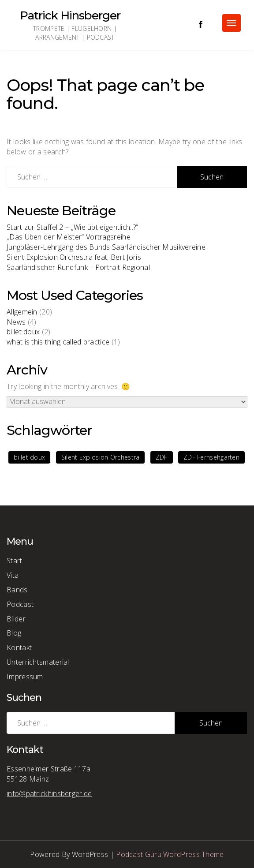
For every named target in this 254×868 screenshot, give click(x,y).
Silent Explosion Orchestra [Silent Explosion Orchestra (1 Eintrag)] (101, 457)
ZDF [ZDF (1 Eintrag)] (162, 457)
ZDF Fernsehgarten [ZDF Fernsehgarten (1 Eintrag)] (211, 457)
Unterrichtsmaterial (38, 662)
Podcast (20, 604)
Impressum (25, 677)
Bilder (16, 619)
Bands (17, 590)
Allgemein (22, 312)
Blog (14, 633)
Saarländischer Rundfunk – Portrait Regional (78, 267)
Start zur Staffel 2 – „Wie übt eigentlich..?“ (73, 227)
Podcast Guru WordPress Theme (170, 854)
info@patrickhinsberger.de (49, 793)
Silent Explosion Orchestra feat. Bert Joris (74, 257)
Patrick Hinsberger (70, 15)
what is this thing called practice (58, 342)
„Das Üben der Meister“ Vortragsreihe (69, 237)
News (16, 322)
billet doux (23, 332)
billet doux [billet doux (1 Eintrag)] (29, 457)
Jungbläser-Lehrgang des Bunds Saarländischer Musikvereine (106, 247)
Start (15, 561)
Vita (13, 575)
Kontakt (19, 647)
